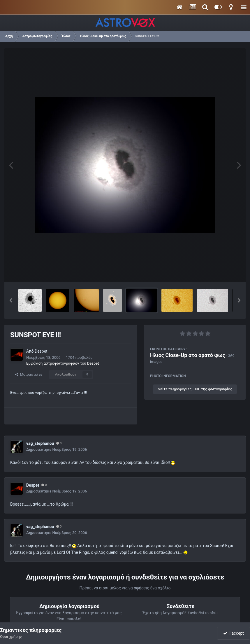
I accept (233, 633)
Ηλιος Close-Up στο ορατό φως (188, 355)
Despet (41, 351)
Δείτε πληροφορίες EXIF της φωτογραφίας (195, 389)
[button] (11, 300)
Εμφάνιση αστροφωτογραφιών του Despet (62, 363)
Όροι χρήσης (11, 637)
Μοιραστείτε (29, 374)
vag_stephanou (40, 443)
